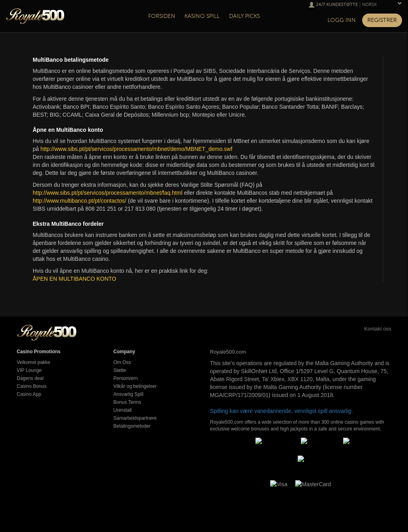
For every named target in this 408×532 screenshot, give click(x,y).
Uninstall (123, 410)
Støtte (120, 370)
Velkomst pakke (33, 362)
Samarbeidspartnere (135, 418)
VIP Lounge (29, 370)
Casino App (29, 394)
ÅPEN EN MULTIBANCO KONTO (75, 279)
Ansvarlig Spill (128, 394)
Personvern (126, 378)
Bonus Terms (127, 402)
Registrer (382, 20)
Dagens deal (30, 378)
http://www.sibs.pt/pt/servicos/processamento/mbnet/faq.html (108, 193)
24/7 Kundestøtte (337, 5)
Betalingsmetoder (132, 426)
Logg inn (342, 20)
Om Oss (122, 362)
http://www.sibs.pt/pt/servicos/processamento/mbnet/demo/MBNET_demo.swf (136, 149)
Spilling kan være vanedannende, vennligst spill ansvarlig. (281, 411)
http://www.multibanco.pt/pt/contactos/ (79, 201)
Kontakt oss (369, 329)
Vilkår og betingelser (135, 386)
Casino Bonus (32, 386)
